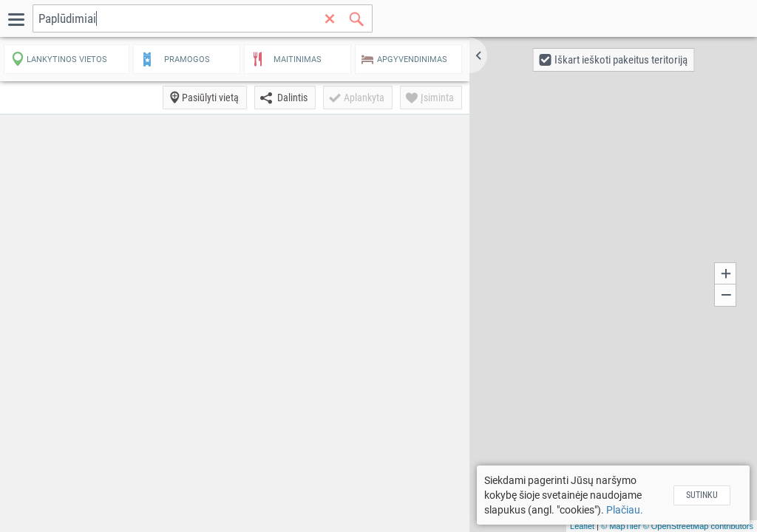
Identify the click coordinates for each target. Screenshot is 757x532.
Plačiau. (625, 510)
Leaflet (582, 526)
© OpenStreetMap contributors (698, 526)
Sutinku (702, 495)
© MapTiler (621, 526)
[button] (478, 55)
